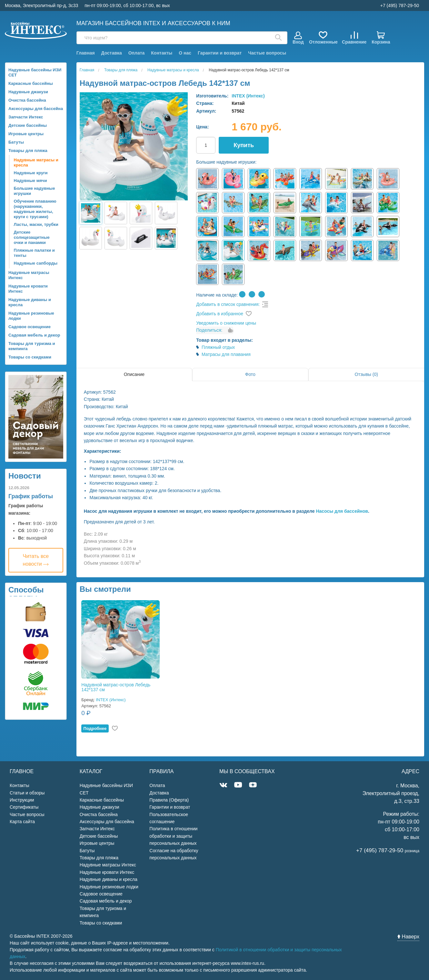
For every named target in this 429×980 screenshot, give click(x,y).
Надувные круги (31, 173)
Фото (250, 374)
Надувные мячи (30, 181)
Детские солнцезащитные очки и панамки (32, 237)
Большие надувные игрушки (35, 191)
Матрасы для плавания (226, 354)
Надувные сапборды (36, 263)
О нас (185, 53)
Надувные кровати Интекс (28, 289)
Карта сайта (22, 822)
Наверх (408, 937)
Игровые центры (26, 134)
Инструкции (22, 800)
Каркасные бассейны (31, 83)
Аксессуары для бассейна (36, 109)
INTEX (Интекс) (248, 96)
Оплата (137, 53)
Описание (134, 374)
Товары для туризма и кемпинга (32, 346)
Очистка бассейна (27, 100)
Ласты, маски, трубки (36, 224)
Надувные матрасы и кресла (36, 162)
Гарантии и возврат (220, 53)
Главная (86, 53)
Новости (25, 476)
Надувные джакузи (28, 92)
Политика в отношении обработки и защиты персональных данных (173, 836)
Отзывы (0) (366, 374)
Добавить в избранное (220, 314)
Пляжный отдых (218, 347)
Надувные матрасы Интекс (29, 275)
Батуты (16, 142)
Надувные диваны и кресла (30, 302)
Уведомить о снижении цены (226, 323)
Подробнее (95, 728)
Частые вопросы (267, 53)
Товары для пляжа (28, 151)
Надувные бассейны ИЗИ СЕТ (35, 72)
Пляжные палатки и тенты (34, 253)
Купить (244, 145)
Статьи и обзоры (27, 793)
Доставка (111, 53)
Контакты (162, 53)
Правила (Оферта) (169, 800)
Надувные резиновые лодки (31, 316)
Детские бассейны (28, 125)
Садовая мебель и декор (34, 335)
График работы (31, 496)
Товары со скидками (30, 357)
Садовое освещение (30, 327)
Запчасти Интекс (26, 117)
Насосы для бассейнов (342, 511)
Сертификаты (24, 807)
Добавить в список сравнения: (228, 304)
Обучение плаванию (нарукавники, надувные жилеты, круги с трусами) (35, 209)
